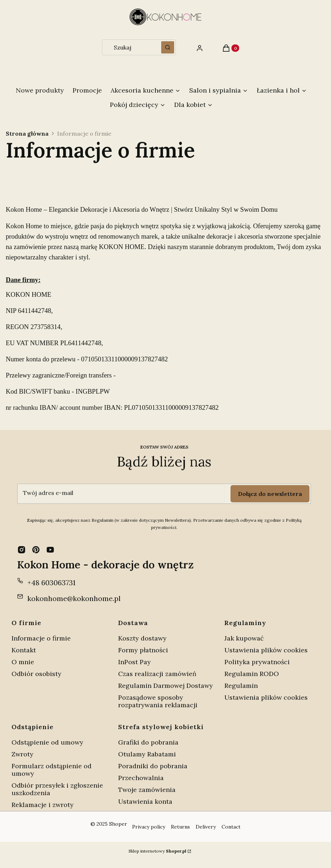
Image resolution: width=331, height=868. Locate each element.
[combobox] (129, 47)
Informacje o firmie (41, 638)
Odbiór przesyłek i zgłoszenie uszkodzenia (57, 789)
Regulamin (241, 686)
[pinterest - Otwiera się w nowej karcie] (36, 550)
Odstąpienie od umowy (47, 742)
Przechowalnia (141, 778)
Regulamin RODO (252, 674)
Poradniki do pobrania (153, 766)
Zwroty (22, 754)
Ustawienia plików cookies (267, 650)
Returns (180, 827)
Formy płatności (143, 650)
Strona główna (27, 133)
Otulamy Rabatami (147, 754)
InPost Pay (134, 662)
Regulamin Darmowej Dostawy (165, 686)
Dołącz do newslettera (270, 494)
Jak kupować (244, 638)
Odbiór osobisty (36, 674)
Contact (231, 827)
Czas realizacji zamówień (157, 674)
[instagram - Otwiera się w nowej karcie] (22, 550)
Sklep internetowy (157, 851)
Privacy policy (149, 827)
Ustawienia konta (145, 801)
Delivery (206, 827)
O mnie (23, 662)
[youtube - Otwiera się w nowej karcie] (50, 550)
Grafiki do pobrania (148, 742)
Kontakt (24, 650)
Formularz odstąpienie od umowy (52, 770)
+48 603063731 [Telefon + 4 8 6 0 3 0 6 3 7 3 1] (51, 583)
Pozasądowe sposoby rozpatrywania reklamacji (158, 701)
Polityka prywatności (257, 662)
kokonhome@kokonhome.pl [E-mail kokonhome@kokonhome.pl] (74, 598)
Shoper (118, 824)
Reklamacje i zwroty (43, 805)
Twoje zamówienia (147, 790)
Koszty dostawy (142, 638)
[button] (168, 47)
